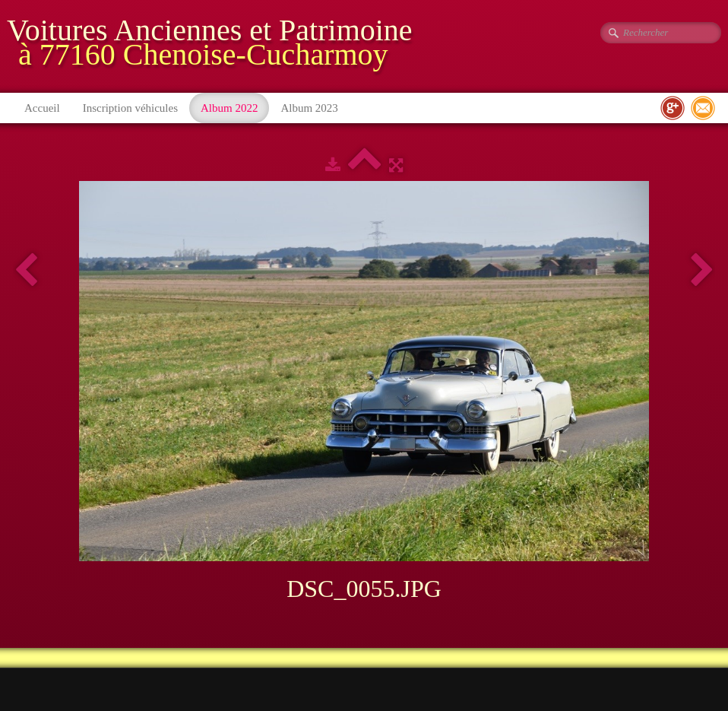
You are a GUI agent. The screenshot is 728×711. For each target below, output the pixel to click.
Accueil (42, 108)
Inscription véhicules (130, 108)
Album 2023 (309, 108)
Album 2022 (229, 108)
